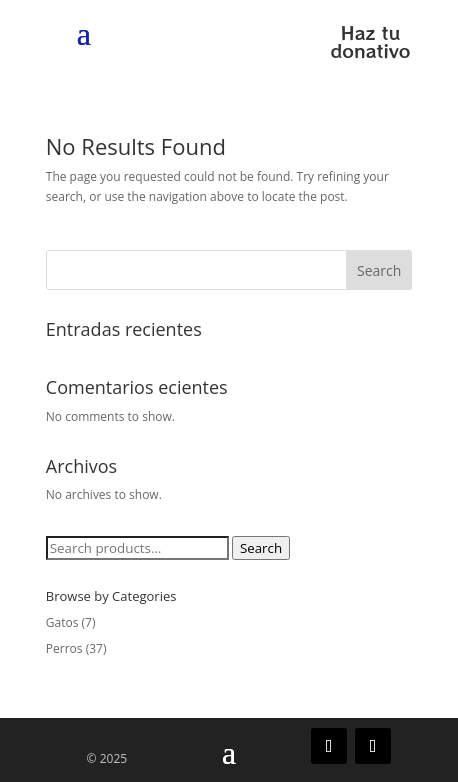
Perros (64, 648)
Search (379, 270)
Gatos (62, 622)
